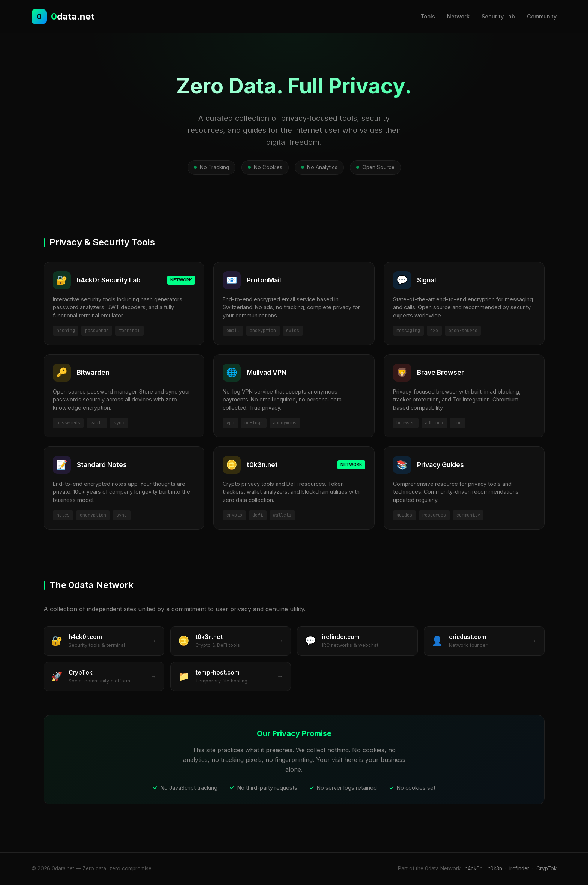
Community (542, 16)
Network (458, 16)
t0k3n (495, 868)
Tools (428, 16)
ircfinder (519, 868)
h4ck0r (473, 868)
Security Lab (498, 16)
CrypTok (546, 868)
